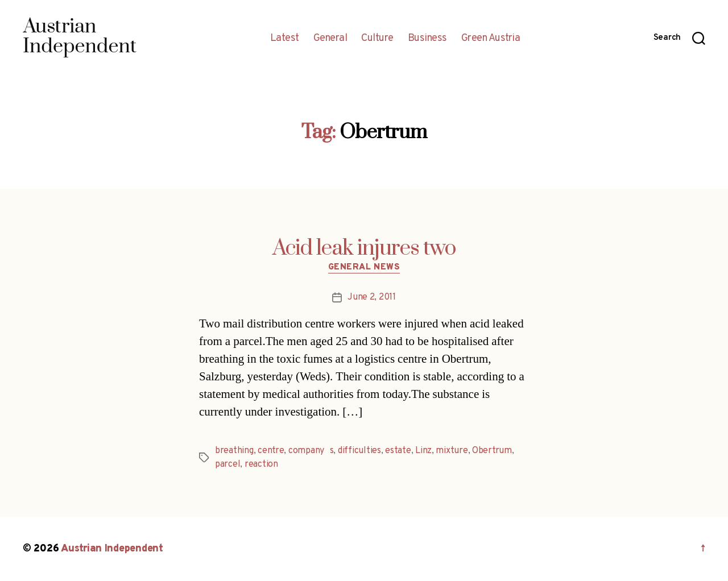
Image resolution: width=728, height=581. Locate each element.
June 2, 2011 (372, 297)
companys (311, 451)
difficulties (359, 451)
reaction (261, 464)
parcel (227, 464)
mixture (452, 451)
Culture (377, 39)
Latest (285, 39)
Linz (423, 451)
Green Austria (491, 39)
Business (427, 39)
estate (398, 451)
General (330, 39)
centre (271, 451)
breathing (234, 451)
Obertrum (492, 451)
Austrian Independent (112, 549)
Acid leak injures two (364, 248)
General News (364, 268)
